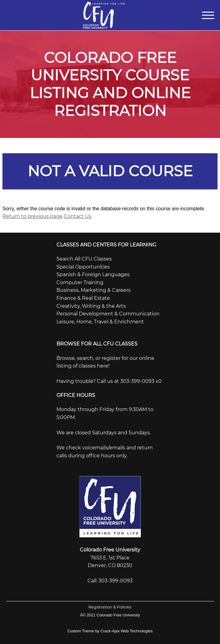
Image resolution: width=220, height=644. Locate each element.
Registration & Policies (110, 607)
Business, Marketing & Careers (94, 290)
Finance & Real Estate (83, 298)
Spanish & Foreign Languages (93, 274)
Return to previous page (33, 216)
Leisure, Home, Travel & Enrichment (100, 322)
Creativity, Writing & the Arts (91, 306)
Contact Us (78, 216)
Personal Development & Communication (108, 314)
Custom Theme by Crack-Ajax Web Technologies (110, 631)
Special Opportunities (83, 267)
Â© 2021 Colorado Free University (110, 615)
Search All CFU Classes (84, 259)
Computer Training (80, 282)
